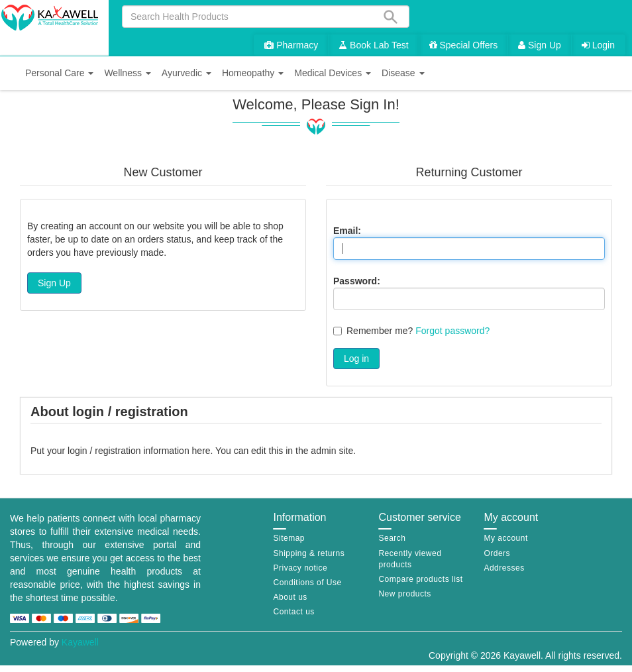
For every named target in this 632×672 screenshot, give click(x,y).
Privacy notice (300, 568)
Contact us (293, 612)
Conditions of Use (307, 583)
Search (392, 538)
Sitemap (289, 538)
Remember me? (380, 331)
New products (404, 594)
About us (290, 597)
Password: (357, 281)
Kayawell (80, 642)
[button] (59, 73)
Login (598, 45)
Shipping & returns (309, 553)
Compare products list (420, 579)
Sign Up (540, 45)
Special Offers (464, 45)
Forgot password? (452, 331)
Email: (347, 231)
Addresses (504, 568)
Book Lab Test (373, 45)
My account (505, 538)
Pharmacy (291, 45)
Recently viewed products (410, 559)
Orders (497, 553)
